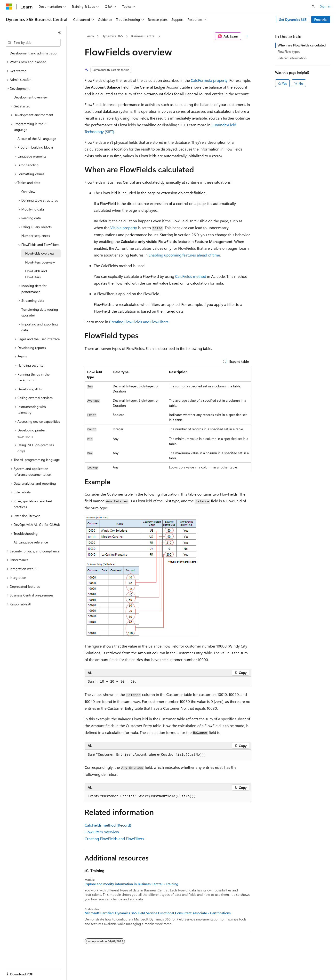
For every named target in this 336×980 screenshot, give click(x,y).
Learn (90, 36)
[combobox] (33, 43)
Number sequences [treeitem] (36, 236)
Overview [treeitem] (28, 192)
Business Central (143, 36)
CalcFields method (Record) (108, 825)
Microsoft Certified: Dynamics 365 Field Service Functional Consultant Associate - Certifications (158, 913)
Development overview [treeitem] (31, 97)
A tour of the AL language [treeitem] (37, 139)
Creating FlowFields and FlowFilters (139, 322)
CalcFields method (191, 276)
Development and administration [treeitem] (34, 53)
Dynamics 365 (112, 36)
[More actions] (247, 36)
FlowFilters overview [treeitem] (40, 262)
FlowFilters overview (102, 832)
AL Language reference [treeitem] (31, 542)
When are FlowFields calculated (302, 45)
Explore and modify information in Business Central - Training (131, 884)
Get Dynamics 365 (293, 19)
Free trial (321, 19)
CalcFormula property (209, 80)
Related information (292, 58)
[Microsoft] (9, 7)
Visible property (124, 228)
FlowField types (289, 51)
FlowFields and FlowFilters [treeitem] (36, 274)
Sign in (325, 6)
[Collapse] (59, 32)
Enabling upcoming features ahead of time (184, 255)
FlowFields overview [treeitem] (40, 253)
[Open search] (313, 7)
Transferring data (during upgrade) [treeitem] (40, 312)
